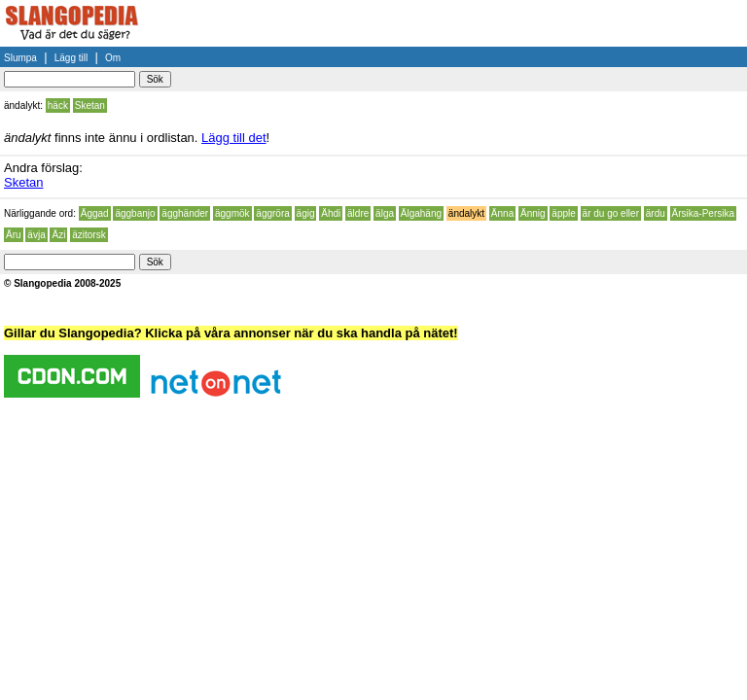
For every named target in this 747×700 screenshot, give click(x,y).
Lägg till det (234, 138)
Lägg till (71, 58)
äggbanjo (135, 213)
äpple (563, 213)
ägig (306, 213)
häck (58, 105)
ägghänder (185, 213)
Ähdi (331, 213)
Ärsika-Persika (703, 213)
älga (385, 213)
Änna (502, 213)
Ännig (533, 213)
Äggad (95, 213)
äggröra (272, 213)
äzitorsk (89, 235)
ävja (36, 235)
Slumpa (20, 58)
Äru (14, 235)
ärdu (656, 213)
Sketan (90, 105)
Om (113, 58)
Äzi (58, 235)
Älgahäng (421, 213)
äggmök (232, 213)
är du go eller (611, 213)
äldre (358, 213)
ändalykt (466, 213)
